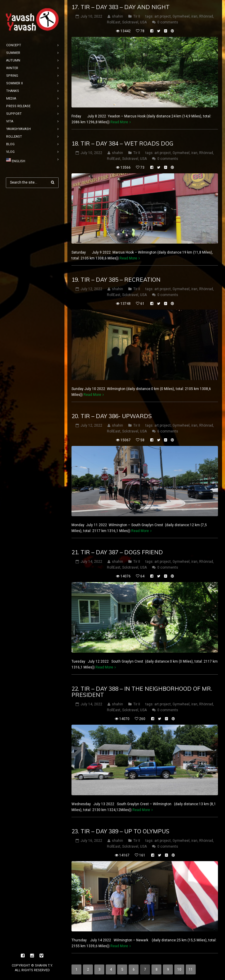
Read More (119, 122)
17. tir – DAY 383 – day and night (121, 7)
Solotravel (130, 22)
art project (163, 16)
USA (143, 22)
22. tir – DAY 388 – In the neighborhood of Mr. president (142, 692)
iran (194, 16)
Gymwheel (181, 16)
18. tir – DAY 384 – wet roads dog (122, 143)
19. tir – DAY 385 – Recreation (116, 280)
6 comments (168, 431)
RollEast (114, 22)
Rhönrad (206, 16)
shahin (117, 16)
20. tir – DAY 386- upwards (112, 416)
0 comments (168, 22)
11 (191, 969)
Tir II (137, 16)
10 (179, 969)
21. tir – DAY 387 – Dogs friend (117, 552)
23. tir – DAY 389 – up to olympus (120, 831)
